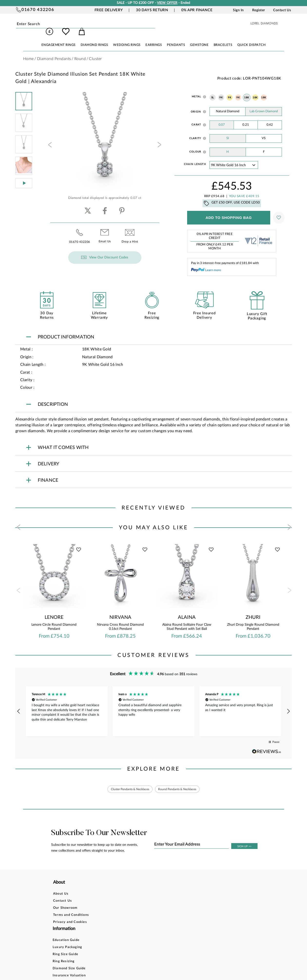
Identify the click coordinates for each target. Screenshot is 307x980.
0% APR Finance (197, 10)
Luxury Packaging (113, 895)
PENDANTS (176, 38)
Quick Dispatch (251, 38)
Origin (196, 105)
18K (247, 91)
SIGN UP (244, 841)
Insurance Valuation (115, 923)
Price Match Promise (158, 916)
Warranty (149, 923)
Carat (196, 118)
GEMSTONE (199, 38)
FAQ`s (103, 930)
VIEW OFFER (167, 3)
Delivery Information (159, 909)
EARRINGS (154, 38)
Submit (64, 24)
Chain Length (195, 157)
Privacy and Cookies (70, 916)
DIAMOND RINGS (94, 38)
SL (213, 91)
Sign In (238, 10)
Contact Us (282, 10)
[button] (19, 704)
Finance (147, 895)
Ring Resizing (109, 909)
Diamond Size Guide (115, 916)
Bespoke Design (154, 888)
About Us (61, 888)
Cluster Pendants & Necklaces (126, 783)
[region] (153, 704)
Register (259, 10)
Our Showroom (65, 902)
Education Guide (111, 888)
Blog (189, 895)
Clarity (195, 132)
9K (221, 91)
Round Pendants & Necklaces (181, 783)
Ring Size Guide (111, 902)
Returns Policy (153, 902)
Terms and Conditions (71, 909)
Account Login (197, 888)
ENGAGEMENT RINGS (58, 38)
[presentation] (49, 139)
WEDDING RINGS (127, 38)
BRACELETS (223, 38)
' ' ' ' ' (234, 158)
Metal (196, 90)
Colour (195, 145)
